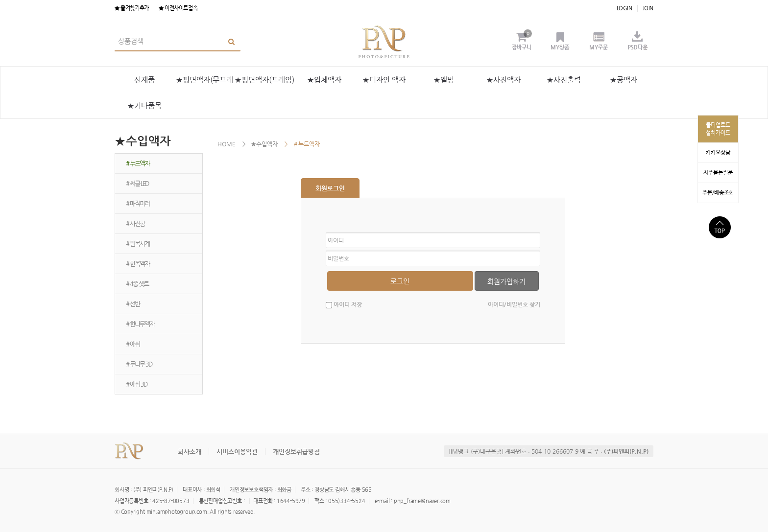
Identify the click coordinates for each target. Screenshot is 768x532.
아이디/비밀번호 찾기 (514, 304)
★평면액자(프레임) (264, 80)
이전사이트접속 (178, 8)
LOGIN (624, 8)
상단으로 (720, 228)
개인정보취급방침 (296, 451)
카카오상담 (718, 152)
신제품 (144, 80)
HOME (227, 144)
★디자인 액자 (384, 80)
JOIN (648, 8)
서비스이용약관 (237, 451)
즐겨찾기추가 (132, 8)
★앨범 (444, 80)
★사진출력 (564, 80)
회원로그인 (330, 188)
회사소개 (190, 451)
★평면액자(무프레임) (204, 84)
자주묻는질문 (718, 173)
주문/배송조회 (718, 193)
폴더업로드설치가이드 (718, 129)
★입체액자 (324, 80)
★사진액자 (504, 80)
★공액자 (624, 80)
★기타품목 (144, 105)
